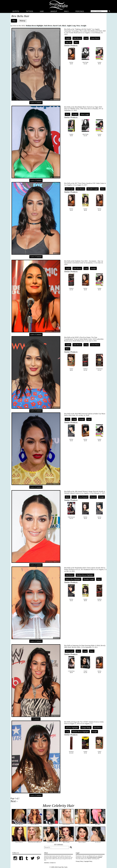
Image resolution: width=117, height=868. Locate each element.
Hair (42, 11)
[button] (101, 11)
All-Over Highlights (72, 727)
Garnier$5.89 (71, 128)
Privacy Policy (79, 861)
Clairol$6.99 (71, 362)
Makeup (54, 11)
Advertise (46, 863)
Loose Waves (95, 38)
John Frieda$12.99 (85, 56)
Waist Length (85, 114)
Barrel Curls (57, 26)
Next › (14, 801)
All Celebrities (58, 845)
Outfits (16, 11)
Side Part (68, 42)
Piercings (80, 11)
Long (74, 26)
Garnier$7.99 (85, 745)
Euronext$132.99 (71, 745)
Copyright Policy (88, 861)
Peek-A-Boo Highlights (73, 579)
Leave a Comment (36, 103)
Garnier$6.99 (99, 56)
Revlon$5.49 (71, 433)
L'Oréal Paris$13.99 (99, 362)
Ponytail (93, 497)
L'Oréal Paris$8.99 (71, 665)
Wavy (78, 26)
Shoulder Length (93, 189)
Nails (66, 11)
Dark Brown (48, 26)
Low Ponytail (83, 497)
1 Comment (36, 719)
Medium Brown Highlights (35, 26)
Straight (84, 26)
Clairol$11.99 (85, 665)
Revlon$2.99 (71, 56)
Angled (69, 26)
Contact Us (53, 863)
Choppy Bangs (86, 727)
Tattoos (30, 11)
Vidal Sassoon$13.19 (71, 510)
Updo (89, 419)
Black (64, 26)
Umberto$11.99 (71, 282)
